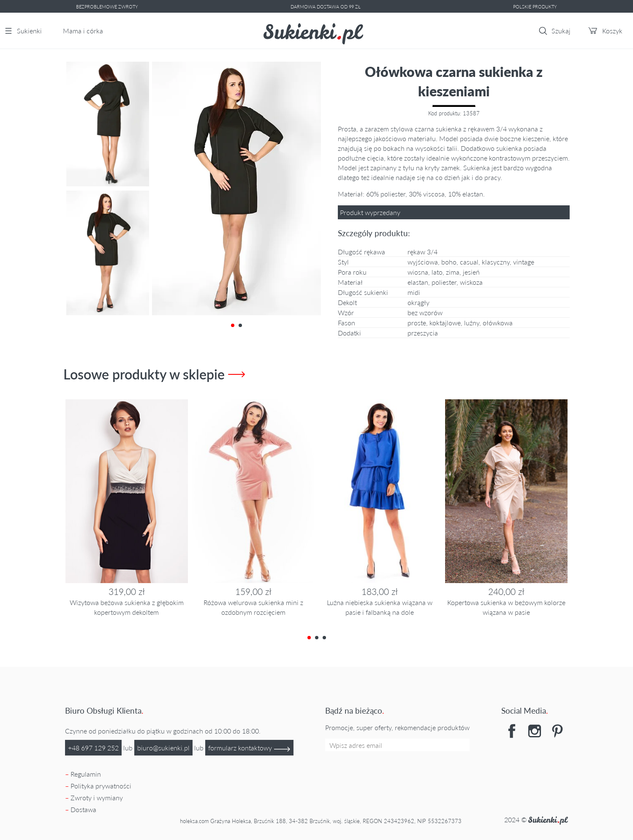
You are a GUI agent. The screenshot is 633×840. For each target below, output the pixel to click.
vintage (524, 262)
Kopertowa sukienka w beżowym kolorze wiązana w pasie (506, 607)
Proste (417, 323)
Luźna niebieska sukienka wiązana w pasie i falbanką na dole (380, 607)
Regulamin (86, 774)
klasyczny (496, 262)
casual (469, 262)
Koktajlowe (445, 323)
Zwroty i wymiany (97, 798)
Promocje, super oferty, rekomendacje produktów (397, 727)
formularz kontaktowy (249, 748)
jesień (471, 272)
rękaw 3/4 (422, 252)
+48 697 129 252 (93, 748)
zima (453, 272)
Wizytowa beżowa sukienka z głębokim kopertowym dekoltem (127, 607)
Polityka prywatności (101, 786)
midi (414, 292)
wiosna (418, 272)
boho (449, 262)
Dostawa (83, 809)
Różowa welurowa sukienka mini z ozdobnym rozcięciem (253, 607)
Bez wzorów (425, 312)
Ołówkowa (498, 323)
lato (437, 272)
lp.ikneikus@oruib (163, 748)
